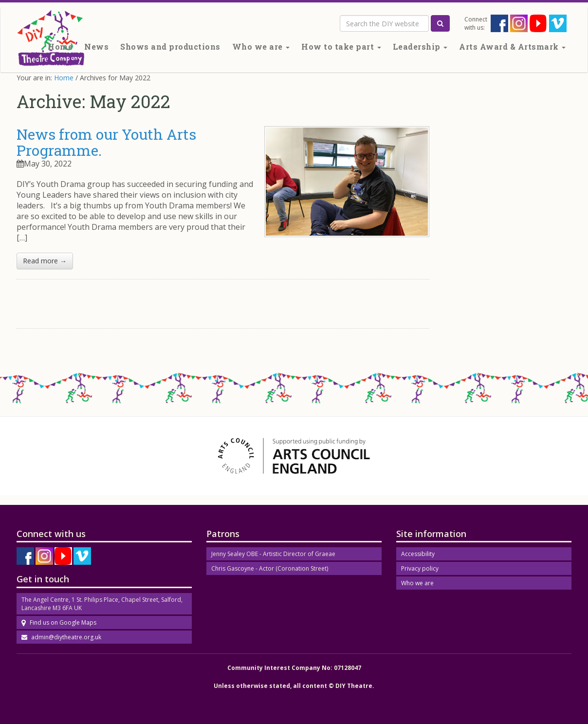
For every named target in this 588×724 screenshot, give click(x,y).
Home (60, 46)
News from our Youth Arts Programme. (106, 142)
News (96, 46)
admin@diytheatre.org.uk (61, 637)
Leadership (420, 46)
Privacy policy (420, 568)
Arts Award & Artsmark (512, 46)
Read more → (45, 261)
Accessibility (418, 554)
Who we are (261, 46)
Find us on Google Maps (59, 622)
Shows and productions (170, 46)
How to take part (341, 46)
